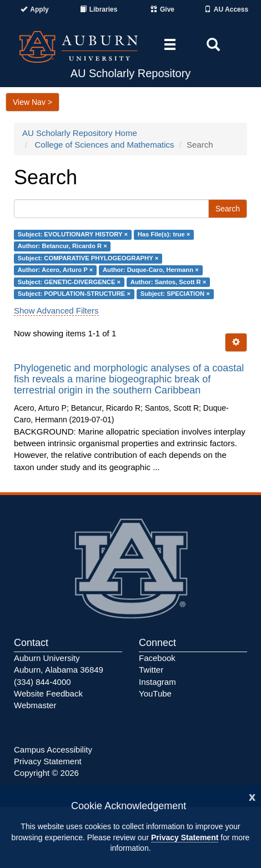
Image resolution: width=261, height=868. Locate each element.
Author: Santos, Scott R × (169, 282)
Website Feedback (48, 693)
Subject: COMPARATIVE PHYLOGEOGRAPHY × (88, 258)
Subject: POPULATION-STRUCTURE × (74, 294)
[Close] (252, 796)
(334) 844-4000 (42, 682)
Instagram (157, 682)
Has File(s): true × (164, 234)
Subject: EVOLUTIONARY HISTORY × (73, 234)
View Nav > (32, 102)
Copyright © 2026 (46, 773)
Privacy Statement (185, 837)
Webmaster (35, 705)
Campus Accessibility (53, 750)
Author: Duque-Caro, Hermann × (151, 270)
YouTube (155, 693)
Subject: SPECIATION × (175, 294)
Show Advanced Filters (56, 311)
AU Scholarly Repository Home (80, 133)
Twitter (151, 670)
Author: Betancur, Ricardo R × (62, 246)
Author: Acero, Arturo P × (56, 270)
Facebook (157, 658)
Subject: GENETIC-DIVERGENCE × (69, 282)
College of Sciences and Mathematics (105, 145)
